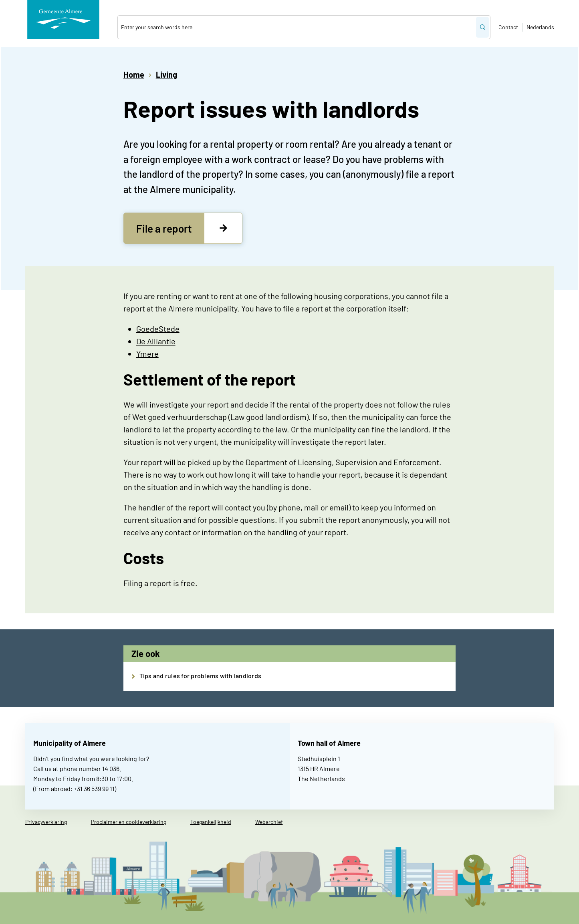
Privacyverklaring (46, 822)
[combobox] (297, 27)
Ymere (147, 354)
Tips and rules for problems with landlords (201, 676)
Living (166, 74)
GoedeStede (158, 329)
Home (134, 74)
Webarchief (269, 822)
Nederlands (540, 27)
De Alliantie (156, 341)
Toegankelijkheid (211, 822)
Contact (508, 27)
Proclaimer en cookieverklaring (129, 822)
